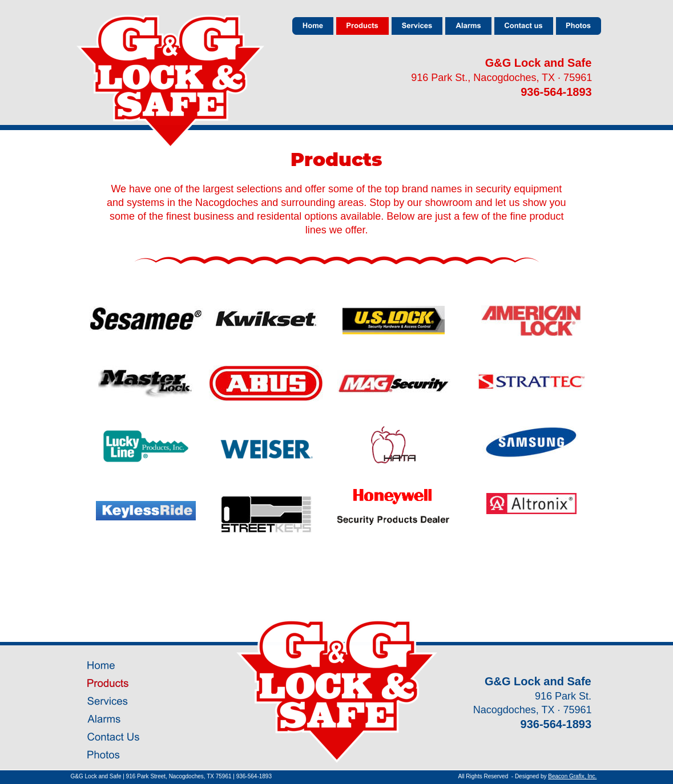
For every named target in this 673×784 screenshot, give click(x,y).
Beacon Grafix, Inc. (572, 776)
